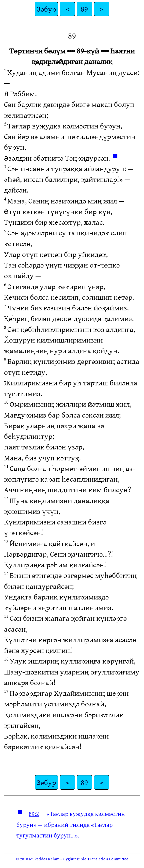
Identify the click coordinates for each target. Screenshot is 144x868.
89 (84, 9)
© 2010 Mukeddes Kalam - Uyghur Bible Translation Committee (72, 859)
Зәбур (46, 9)
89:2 (34, 814)
